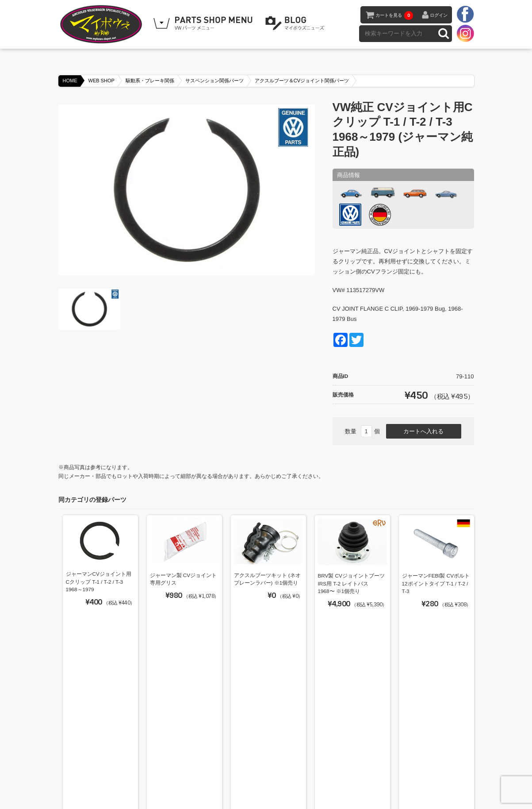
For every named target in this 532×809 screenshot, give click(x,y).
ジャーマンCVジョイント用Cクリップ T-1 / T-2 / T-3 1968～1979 (99, 582)
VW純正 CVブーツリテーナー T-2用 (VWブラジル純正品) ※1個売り (266, 688)
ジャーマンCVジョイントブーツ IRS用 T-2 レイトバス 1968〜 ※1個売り (351, 688)
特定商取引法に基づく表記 (231, 779)
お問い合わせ (442, 779)
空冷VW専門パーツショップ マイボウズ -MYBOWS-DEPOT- (103, 24)
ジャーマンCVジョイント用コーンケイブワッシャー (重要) (183, 688)
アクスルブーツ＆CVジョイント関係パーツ (302, 81)
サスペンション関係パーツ (214, 81)
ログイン (439, 15)
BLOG (296, 23)
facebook (465, 15)
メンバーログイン (355, 779)
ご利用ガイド (175, 779)
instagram (465, 33)
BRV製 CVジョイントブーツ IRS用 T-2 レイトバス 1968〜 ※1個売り (351, 583)
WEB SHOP (101, 81)
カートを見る (394, 15)
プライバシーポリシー (299, 779)
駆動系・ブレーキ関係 (150, 81)
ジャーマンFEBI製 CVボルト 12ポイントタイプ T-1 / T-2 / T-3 (436, 583)
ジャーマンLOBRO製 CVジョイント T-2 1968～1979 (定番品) (436, 688)
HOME (70, 81)
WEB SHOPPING (204, 23)
